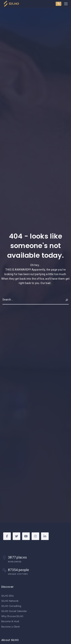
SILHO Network (10, 601)
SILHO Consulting (11, 606)
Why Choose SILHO (12, 616)
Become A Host (10, 621)
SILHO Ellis (7, 596)
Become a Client (11, 627)
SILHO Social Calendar (14, 611)
